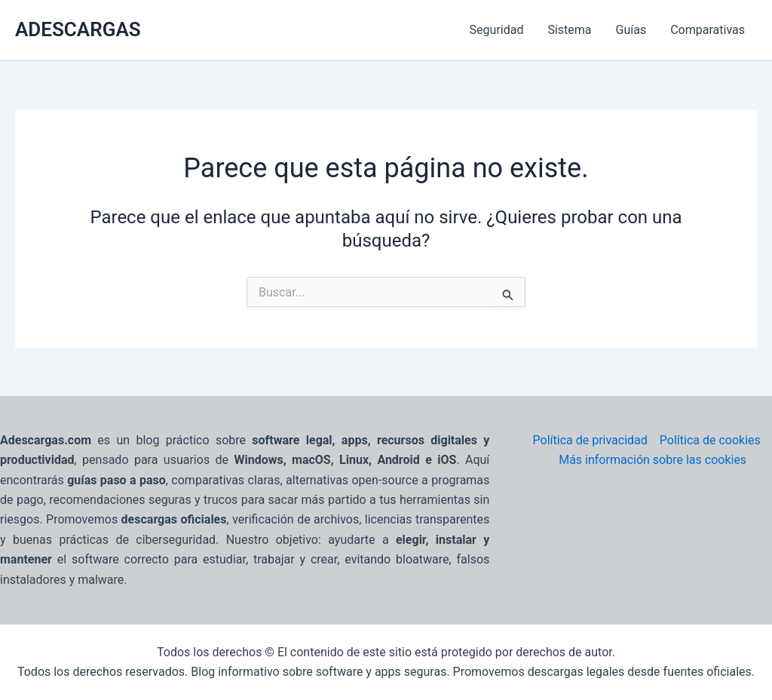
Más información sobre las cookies (653, 460)
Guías (631, 30)
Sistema (569, 30)
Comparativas (708, 30)
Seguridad (497, 30)
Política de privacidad (590, 440)
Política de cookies (710, 440)
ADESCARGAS (78, 29)
